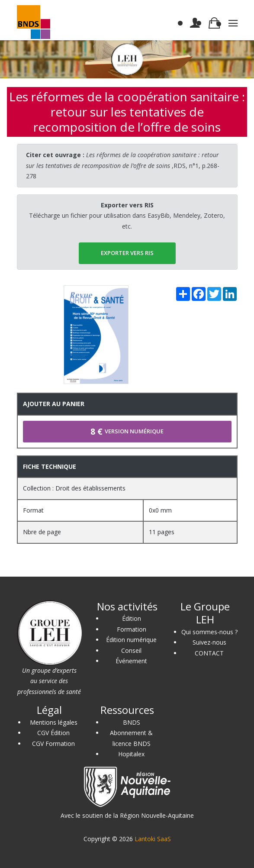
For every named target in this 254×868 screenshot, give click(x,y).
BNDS (132, 722)
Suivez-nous (209, 642)
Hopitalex (131, 754)
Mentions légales (54, 722)
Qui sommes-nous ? (209, 632)
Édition (132, 618)
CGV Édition (53, 733)
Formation (132, 629)
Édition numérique (131, 640)
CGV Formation (53, 744)
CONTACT (209, 653)
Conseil (131, 650)
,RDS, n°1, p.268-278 (123, 165)
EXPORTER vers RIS (127, 253)
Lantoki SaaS (153, 839)
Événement (131, 661)
